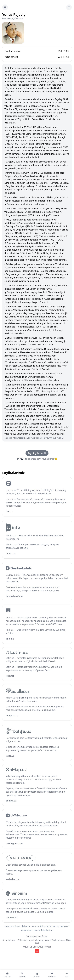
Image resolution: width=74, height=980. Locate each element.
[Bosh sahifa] (5, 7)
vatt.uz (56, 926)
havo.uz (36, 930)
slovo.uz (35, 926)
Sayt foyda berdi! (37, 453)
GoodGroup (38, 947)
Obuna (26, 947)
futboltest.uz (47, 930)
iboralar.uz (65, 926)
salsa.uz (17, 926)
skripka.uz (26, 926)
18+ (37, 951)
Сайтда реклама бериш (37, 936)
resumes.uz (27, 930)
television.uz (46, 926)
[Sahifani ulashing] (69, 7)
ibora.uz (8, 926)
